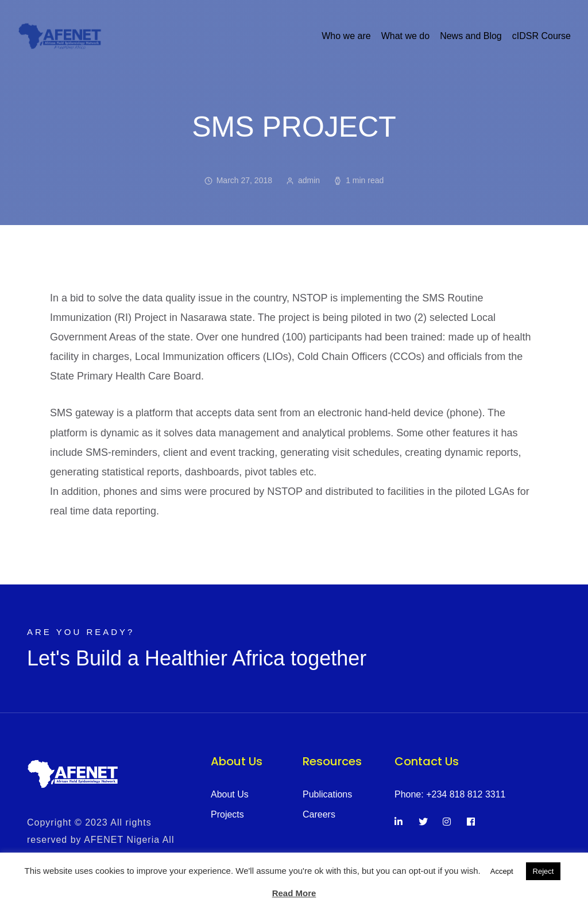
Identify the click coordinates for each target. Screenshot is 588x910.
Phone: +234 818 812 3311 (450, 794)
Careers (319, 814)
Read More (294, 893)
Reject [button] (543, 871)
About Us (230, 794)
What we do (405, 36)
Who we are (346, 36)
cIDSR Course (541, 36)
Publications (327, 794)
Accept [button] (502, 871)
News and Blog (471, 36)
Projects (227, 814)
